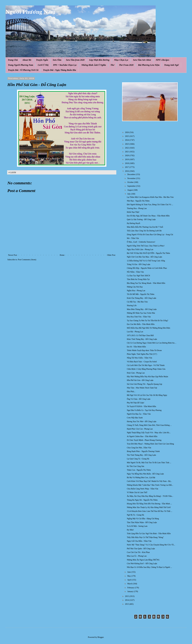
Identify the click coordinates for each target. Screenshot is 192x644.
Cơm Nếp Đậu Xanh (135, 418)
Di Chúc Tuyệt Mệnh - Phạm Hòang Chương (144, 440)
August (130, 190)
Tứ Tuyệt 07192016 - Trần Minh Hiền (141, 406)
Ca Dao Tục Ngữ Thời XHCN (138, 276)
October (131, 182)
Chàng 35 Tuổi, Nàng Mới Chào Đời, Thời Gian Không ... (149, 425)
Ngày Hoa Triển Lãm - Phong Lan (140, 249)
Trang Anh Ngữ (171, 65)
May (129, 576)
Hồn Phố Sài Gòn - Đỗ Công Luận (140, 380)
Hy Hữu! (130, 530)
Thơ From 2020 (126, 65)
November (132, 178)
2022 (127, 148)
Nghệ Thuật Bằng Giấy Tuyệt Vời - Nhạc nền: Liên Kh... (149, 433)
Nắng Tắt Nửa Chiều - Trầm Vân (139, 358)
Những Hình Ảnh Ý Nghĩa (94, 65)
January (130, 591)
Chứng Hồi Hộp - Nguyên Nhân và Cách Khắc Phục (147, 268)
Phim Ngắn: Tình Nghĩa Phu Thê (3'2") (142, 354)
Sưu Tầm (57, 60)
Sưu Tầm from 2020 (75, 60)
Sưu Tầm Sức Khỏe (142, 60)
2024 (127, 140)
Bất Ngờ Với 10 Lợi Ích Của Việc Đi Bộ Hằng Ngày (147, 395)
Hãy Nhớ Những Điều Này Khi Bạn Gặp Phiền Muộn (147, 377)
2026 (127, 132)
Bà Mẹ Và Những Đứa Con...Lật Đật (141, 478)
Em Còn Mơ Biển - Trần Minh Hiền (141, 324)
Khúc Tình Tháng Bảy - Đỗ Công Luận (142, 339)
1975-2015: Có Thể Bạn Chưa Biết (140, 335)
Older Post (111, 255)
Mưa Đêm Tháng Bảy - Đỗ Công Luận (142, 309)
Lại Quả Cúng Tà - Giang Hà (138, 459)
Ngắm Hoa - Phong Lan (136, 291)
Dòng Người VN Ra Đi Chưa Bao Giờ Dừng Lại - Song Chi (150, 235)
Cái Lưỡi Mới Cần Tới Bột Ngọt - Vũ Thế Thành (146, 365)
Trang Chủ (13, 60)
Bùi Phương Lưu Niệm (149, 65)
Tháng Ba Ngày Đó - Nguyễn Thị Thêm (142, 500)
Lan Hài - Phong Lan (135, 332)
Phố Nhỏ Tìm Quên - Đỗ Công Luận (141, 549)
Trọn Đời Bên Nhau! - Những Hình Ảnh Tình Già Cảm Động (150, 444)
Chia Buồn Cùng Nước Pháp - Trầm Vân (142, 489)
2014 (127, 600)
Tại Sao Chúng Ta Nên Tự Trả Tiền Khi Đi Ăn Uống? (147, 321)
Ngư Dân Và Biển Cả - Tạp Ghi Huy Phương (144, 410)
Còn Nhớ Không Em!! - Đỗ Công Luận (142, 564)
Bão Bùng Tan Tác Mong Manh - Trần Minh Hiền (146, 283)
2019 (127, 159)
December (131, 174)
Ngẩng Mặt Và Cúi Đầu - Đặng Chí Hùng (143, 519)
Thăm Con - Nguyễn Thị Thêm (139, 470)
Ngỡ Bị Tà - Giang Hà (135, 515)
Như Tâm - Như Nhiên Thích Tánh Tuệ (142, 388)
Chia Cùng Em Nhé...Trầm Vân (139, 448)
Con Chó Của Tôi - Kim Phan (138, 552)
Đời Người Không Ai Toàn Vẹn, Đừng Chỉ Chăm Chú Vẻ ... (150, 205)
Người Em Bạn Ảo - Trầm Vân (139, 414)
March (130, 584)
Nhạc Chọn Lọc (121, 60)
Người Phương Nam (30, 12)
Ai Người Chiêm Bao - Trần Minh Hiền (142, 436)
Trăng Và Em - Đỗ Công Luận (139, 264)
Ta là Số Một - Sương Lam (137, 526)
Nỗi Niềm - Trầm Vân (135, 272)
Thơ (112, 65)
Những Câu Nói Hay (135, 287)
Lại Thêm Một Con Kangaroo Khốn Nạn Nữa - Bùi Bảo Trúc (150, 197)
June (129, 572)
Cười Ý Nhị (43, 65)
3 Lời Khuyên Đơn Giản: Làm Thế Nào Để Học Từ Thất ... (150, 511)
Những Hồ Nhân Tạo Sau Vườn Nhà (141, 313)
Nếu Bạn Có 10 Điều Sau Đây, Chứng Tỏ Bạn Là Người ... (149, 567)
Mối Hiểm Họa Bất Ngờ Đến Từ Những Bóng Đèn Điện (148, 328)
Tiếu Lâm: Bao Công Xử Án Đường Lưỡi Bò (144, 231)
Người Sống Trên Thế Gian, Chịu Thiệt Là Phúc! (146, 246)
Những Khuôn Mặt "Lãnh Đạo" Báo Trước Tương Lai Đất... (150, 485)
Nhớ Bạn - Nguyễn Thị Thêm (138, 201)
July (129, 194)
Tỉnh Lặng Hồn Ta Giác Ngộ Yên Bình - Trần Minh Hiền (149, 534)
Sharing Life (132, 305)
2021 (127, 152)
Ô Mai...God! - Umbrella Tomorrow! (141, 242)
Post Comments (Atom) (27, 260)
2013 (127, 604)
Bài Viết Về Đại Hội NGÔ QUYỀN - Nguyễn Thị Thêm (148, 253)
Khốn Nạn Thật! (133, 212)
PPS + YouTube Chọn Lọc (65, 65)
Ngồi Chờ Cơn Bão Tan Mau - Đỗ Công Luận (144, 257)
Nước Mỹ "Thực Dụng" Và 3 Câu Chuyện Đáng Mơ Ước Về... (151, 545)
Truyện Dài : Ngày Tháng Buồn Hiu (60, 70)
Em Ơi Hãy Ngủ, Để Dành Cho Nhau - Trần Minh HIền (148, 216)
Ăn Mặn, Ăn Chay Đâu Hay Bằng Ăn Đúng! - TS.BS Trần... (150, 496)
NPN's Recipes (162, 60)
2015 (127, 596)
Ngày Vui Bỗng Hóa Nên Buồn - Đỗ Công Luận (145, 474)
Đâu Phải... (131, 392)
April (130, 580)
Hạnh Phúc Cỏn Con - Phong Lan (140, 429)
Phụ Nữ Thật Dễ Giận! (136, 403)
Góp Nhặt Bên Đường (99, 60)
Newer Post (13, 255)
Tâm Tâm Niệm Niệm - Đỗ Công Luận (142, 522)
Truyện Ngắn (42, 60)
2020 (127, 156)
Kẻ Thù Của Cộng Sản (135, 466)
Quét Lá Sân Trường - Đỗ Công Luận (141, 219)
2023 (127, 144)
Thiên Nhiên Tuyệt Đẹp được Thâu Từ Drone (144, 350)
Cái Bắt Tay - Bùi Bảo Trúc (137, 302)
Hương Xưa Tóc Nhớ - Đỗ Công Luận (142, 422)
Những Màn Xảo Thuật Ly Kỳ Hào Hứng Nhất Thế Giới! (149, 507)
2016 (127, 171)
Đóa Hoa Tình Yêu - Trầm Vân (139, 317)
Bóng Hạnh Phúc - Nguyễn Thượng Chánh (143, 451)
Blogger (101, 637)
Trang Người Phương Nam (21, 65)
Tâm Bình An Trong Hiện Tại (138, 279)
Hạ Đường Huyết (134, 223)
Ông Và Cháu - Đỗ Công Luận (139, 399)
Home (62, 255)
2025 (127, 136)
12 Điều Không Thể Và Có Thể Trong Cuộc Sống (146, 261)
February (131, 588)
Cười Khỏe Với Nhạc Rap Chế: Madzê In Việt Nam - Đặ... (149, 481)
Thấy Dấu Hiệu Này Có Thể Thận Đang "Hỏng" (145, 537)
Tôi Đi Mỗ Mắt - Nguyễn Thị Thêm (141, 294)
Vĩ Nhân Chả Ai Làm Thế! (137, 492)
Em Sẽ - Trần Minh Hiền (136, 347)
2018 (127, 163)
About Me (27, 60)
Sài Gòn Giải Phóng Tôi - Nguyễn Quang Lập (144, 384)
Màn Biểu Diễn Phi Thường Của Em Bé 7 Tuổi (145, 227)
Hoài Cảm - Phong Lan (136, 373)
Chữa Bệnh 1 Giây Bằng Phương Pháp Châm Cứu (146, 369)
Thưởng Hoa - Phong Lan (137, 208)
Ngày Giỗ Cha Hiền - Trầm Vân (139, 541)
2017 (127, 167)
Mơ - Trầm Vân (133, 238)
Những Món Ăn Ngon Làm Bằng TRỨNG (143, 560)
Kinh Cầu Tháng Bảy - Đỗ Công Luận (142, 298)
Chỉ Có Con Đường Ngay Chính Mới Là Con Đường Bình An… (152, 343)
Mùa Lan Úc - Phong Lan (137, 556)
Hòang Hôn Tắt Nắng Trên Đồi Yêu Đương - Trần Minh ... (149, 504)
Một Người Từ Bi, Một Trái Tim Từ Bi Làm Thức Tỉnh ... (149, 463)
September (132, 186)
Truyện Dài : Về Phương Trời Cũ (23, 70)
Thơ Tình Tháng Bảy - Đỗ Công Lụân (141, 455)
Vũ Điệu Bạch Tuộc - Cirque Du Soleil (142, 362)
